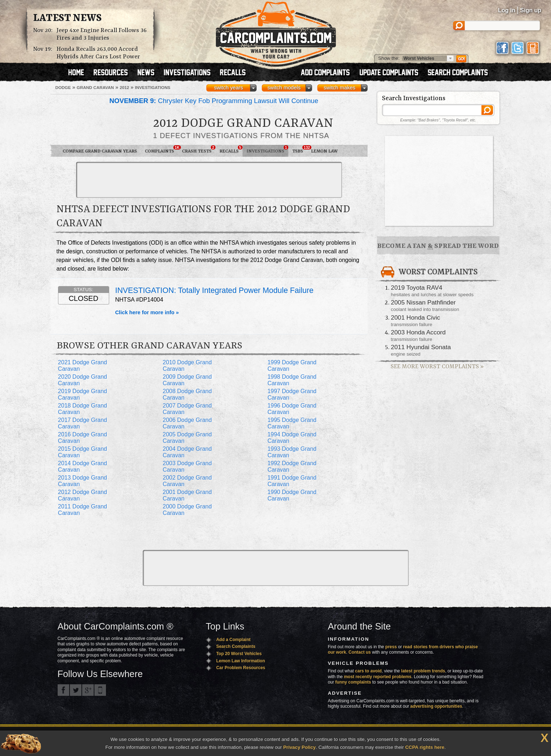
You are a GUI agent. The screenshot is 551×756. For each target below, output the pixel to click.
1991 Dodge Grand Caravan (292, 481)
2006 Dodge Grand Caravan (187, 423)
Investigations (267, 150)
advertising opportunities (436, 706)
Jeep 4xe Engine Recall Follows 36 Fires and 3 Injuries (102, 34)
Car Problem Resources (241, 668)
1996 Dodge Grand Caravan (292, 409)
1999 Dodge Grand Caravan (292, 366)
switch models (284, 88)
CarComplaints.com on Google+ (88, 690)
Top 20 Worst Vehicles (239, 654)
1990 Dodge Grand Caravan (292, 495)
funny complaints (353, 682)
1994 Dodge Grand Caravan (292, 438)
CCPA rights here (425, 747)
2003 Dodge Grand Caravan (187, 466)
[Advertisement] (209, 180)
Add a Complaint (233, 640)
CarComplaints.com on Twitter (76, 690)
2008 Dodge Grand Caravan (187, 394)
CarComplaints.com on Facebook (63, 690)
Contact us (360, 652)
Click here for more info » (147, 312)
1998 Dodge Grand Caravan (292, 380)
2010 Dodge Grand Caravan (187, 366)
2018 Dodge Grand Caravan (83, 409)
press (391, 647)
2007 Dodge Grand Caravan (187, 409)
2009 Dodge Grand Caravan (187, 380)
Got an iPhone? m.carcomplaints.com (100, 690)
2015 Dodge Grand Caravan (83, 452)
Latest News (67, 18)
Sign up (531, 10)
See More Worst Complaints (437, 367)
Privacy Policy (299, 747)
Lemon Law (324, 151)
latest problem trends (423, 671)
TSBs (300, 150)
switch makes (339, 88)
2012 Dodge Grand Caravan (83, 495)
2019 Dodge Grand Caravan (83, 394)
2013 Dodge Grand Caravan (83, 481)
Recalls (231, 150)
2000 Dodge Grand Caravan (187, 510)
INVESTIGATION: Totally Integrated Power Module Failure (214, 290)
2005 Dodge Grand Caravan (187, 438)
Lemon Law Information (241, 661)
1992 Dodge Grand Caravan (292, 466)
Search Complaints (236, 646)
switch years (229, 88)
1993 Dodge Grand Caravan (292, 452)
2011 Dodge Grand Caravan (83, 510)
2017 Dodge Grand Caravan (83, 423)
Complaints (161, 150)
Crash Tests (199, 150)
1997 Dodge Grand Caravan (292, 394)
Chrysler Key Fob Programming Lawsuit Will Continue (214, 101)
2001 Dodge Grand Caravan (187, 495)
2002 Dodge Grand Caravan (187, 481)
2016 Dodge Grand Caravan (83, 438)
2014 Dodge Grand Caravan (83, 466)
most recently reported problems (377, 677)
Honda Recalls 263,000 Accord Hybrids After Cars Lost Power (98, 53)
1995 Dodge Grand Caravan (292, 423)
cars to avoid (368, 671)
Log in (507, 10)
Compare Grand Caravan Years (100, 151)
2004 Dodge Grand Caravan (187, 452)
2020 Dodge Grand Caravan (83, 380)
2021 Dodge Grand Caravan (83, 366)
